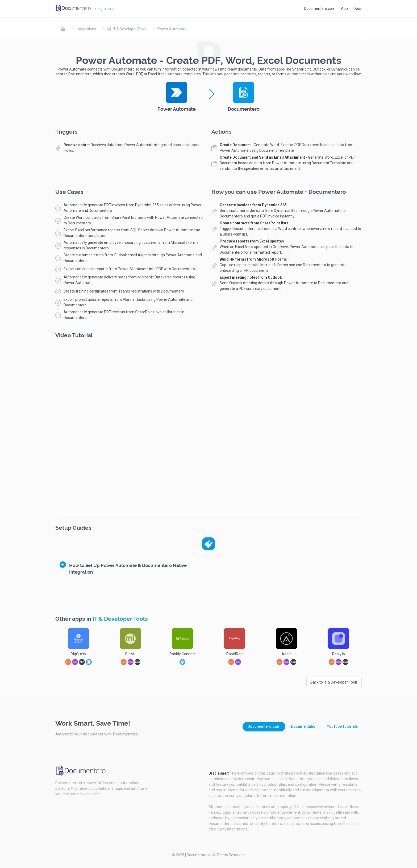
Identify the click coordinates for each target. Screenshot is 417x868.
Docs (358, 9)
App (344, 9)
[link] (182, 662)
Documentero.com (320, 9)
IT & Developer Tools (120, 619)
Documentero (198, 855)
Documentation (304, 726)
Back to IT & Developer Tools (334, 682)
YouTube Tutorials (342, 726)
